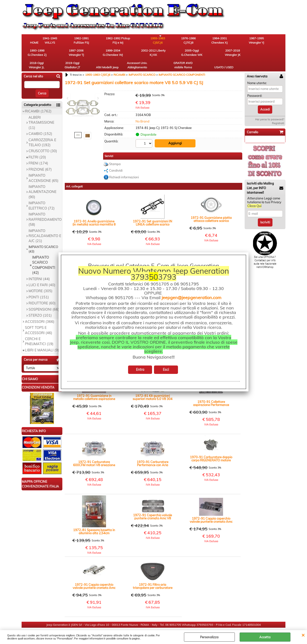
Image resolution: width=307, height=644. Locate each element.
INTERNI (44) (39, 269)
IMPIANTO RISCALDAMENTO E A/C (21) (45, 226)
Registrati (278, 113)
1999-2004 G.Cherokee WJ (35, 54)
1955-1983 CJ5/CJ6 (140, 41)
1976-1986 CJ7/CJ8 (167, 41)
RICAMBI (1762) (38, 101)
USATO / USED (272, 56)
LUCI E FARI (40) (42, 275)
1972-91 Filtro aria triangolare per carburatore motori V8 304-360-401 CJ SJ (153, 576)
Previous (68, 98)
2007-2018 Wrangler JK (114, 54)
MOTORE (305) (41, 281)
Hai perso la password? (270, 109)
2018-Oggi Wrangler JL (140, 54)
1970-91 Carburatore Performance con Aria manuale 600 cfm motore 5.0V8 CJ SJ (153, 453)
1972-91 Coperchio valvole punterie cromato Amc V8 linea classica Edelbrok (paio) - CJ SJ (153, 506)
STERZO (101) (40, 305)
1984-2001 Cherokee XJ (193, 41)
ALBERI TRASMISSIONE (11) (41, 112)
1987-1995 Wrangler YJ (219, 41)
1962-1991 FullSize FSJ (88, 41)
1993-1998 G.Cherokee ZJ (246, 41)
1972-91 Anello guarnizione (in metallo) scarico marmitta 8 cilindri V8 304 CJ (94, 212)
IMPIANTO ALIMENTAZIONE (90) (42, 182)
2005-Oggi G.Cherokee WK (88, 54)
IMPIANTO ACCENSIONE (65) (44, 168)
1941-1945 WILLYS (61, 41)
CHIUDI (303, 635)
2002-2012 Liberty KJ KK (61, 54)
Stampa (115, 153)
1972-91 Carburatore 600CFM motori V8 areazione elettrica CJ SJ (94, 453)
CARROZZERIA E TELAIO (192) (42, 132)
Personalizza (209, 637)
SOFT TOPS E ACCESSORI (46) (39, 320)
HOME (35, 43)
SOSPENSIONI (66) (44, 299)
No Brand (142, 111)
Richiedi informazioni (124, 167)
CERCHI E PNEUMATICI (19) (39, 331)
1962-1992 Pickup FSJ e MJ (114, 41)
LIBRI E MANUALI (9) (42, 340)
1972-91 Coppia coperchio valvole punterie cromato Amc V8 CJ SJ (211, 510)
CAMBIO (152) (40, 123)
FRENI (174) (38, 153)
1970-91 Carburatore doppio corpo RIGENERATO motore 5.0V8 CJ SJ (211, 448)
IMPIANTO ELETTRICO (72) (42, 195)
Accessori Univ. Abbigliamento (220, 54)
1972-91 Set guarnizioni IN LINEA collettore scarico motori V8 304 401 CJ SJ (153, 212)
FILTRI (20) (37, 147)
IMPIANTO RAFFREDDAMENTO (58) (45, 209)
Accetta (265, 637)
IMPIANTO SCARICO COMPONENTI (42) (44, 255)
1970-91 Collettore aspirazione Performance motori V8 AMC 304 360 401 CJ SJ (211, 393)
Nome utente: (257, 73)
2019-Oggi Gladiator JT (167, 54)
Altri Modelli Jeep (193, 54)
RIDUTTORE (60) (42, 293)
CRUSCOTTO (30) (43, 141)
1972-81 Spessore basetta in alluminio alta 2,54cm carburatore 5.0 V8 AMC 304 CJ (94, 521)
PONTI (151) (39, 287)
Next (98, 98)
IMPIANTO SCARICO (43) (43, 239)
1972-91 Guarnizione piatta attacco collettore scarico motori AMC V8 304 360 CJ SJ (211, 209)
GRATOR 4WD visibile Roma (246, 54)
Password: (255, 85)
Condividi (116, 160)
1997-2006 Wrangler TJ (272, 41)
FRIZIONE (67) (40, 159)
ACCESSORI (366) (40, 311)
